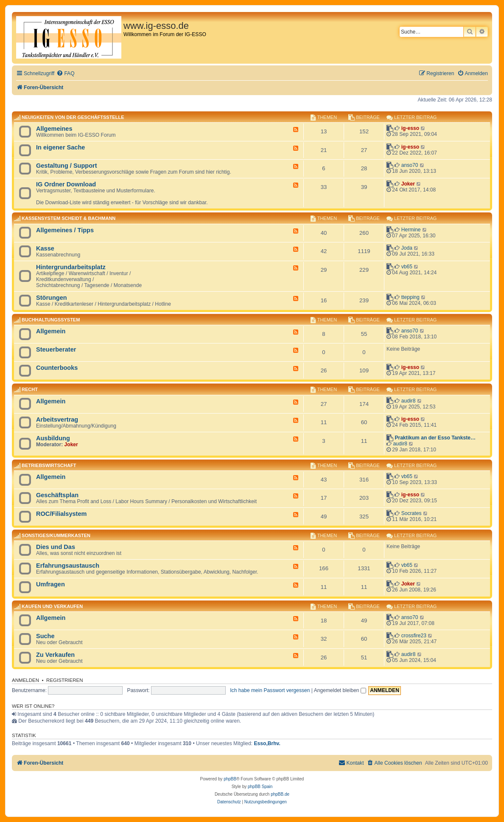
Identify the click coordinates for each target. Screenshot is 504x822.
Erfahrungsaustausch (68, 566)
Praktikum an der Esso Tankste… (435, 438)
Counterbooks (57, 368)
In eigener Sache (60, 147)
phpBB (230, 779)
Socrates (412, 513)
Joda (407, 248)
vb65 (407, 267)
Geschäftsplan (57, 495)
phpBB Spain (260, 787)
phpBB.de (280, 794)
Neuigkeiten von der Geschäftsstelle (73, 117)
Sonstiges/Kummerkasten (56, 535)
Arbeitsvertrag (57, 419)
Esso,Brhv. (267, 743)
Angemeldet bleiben (340, 690)
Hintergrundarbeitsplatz (71, 267)
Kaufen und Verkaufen (52, 606)
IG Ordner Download (66, 184)
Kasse (45, 248)
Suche (45, 636)
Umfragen (50, 584)
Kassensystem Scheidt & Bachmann (69, 219)
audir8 (409, 401)
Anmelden (25, 680)
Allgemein (51, 331)
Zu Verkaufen (55, 655)
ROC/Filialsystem (61, 514)
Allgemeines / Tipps (65, 230)
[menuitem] (65, 74)
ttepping (410, 297)
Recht (30, 390)
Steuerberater (56, 349)
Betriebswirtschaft (49, 465)
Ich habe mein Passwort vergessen (270, 690)
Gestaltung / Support (67, 166)
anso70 (410, 165)
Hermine (411, 230)
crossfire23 (414, 636)
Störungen (52, 298)
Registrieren (65, 680)
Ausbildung (53, 438)
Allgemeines (54, 129)
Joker (408, 184)
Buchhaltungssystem (51, 320)
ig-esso (410, 128)
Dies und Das (56, 547)
